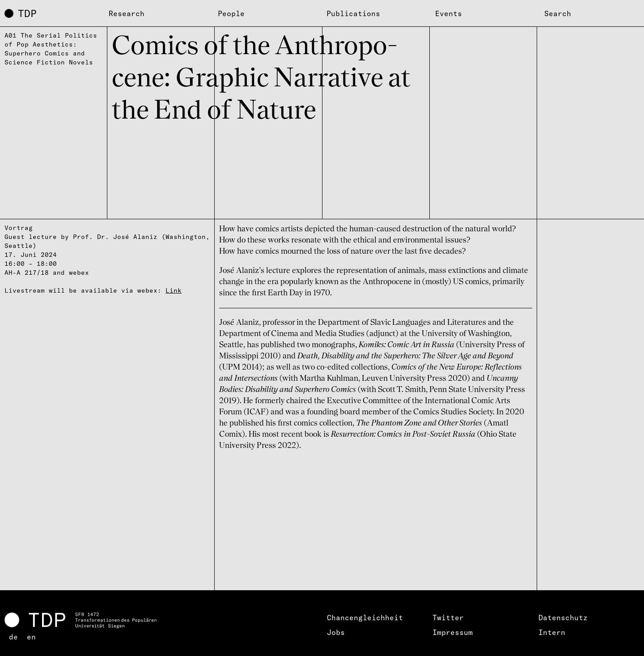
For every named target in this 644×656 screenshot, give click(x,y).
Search (558, 13)
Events (449, 13)
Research (127, 13)
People (231, 13)
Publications (353, 13)
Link (174, 290)
